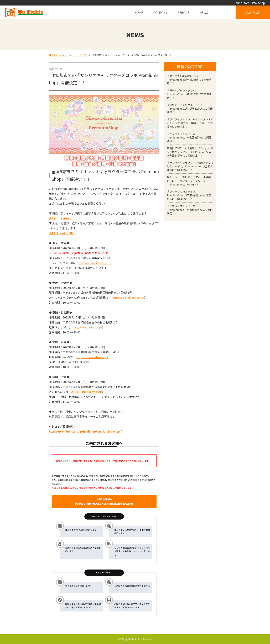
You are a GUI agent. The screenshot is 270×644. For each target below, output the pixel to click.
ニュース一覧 (80, 55)
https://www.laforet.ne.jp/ (94, 263)
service (183, 12)
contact (253, 12)
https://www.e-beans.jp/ (92, 357)
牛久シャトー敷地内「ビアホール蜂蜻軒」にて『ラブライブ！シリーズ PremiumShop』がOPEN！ (189, 181)
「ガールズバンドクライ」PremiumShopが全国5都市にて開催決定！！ (189, 94)
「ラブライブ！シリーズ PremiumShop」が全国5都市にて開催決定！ (189, 137)
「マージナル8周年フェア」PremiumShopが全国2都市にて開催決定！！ (189, 80)
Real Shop (259, 3)
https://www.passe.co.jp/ (86, 327)
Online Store (241, 3)
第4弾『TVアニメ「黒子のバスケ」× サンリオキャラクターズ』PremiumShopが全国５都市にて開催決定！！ (190, 152)
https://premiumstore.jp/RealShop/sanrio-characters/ (85, 431)
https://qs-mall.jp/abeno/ (128, 297)
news (204, 12)
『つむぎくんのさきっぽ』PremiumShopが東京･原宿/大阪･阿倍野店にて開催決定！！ (189, 195)
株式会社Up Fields (58, 55)
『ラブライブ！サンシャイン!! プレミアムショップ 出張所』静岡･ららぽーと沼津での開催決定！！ (190, 123)
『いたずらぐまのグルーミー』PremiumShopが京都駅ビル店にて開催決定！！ (190, 108)
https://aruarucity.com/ (87, 392)
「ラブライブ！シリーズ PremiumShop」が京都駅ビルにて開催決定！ (190, 210)
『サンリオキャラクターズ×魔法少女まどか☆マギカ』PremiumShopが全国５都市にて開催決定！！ (190, 166)
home (139, 12)
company (160, 12)
